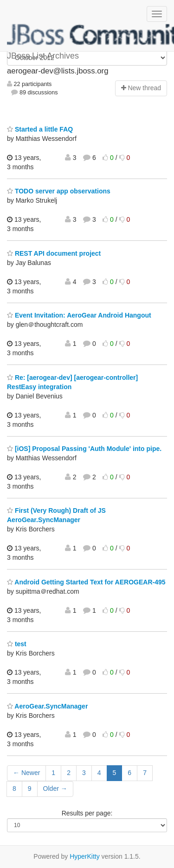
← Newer (26, 773)
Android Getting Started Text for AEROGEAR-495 (86, 582)
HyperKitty (85, 856)
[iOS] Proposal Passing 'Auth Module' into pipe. (84, 449)
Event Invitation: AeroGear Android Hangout (79, 315)
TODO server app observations (59, 191)
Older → (55, 788)
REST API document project (54, 253)
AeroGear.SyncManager (47, 706)
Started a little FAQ (40, 129)
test (17, 644)
